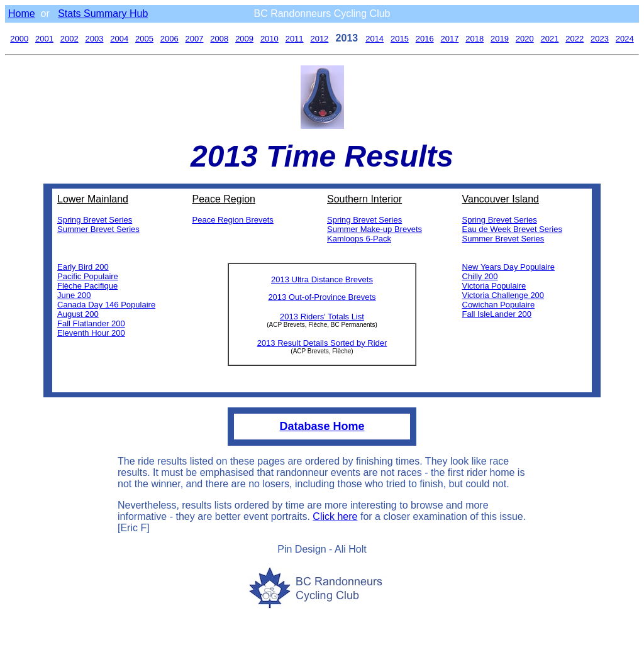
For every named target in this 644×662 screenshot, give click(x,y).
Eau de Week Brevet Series (512, 229)
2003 (95, 39)
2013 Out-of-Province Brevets (322, 297)
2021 (550, 39)
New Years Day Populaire (508, 267)
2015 (400, 39)
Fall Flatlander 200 (91, 323)
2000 (19, 39)
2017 (449, 39)
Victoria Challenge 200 (503, 295)
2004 (119, 39)
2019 (500, 39)
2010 (269, 39)
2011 (295, 39)
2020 (525, 39)
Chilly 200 (480, 276)
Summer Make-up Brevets (375, 229)
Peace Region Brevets (233, 220)
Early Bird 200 (83, 267)
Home (22, 14)
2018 (475, 39)
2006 (169, 39)
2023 (600, 39)
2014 (375, 39)
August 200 (78, 314)
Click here (335, 516)
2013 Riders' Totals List (322, 317)
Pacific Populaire (88, 276)
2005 (144, 39)
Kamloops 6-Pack (359, 239)
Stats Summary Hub (103, 14)
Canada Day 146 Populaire (106, 305)
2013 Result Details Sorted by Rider (322, 343)
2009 (244, 39)
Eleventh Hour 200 (91, 333)
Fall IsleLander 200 (497, 314)
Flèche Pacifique (87, 286)
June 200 (74, 295)
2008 (219, 39)
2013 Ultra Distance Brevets (322, 279)
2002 (69, 39)
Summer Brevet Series (98, 229)
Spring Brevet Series (95, 220)
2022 (575, 39)
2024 (625, 39)
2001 (44, 39)
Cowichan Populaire (499, 305)
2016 (425, 39)
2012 (319, 39)
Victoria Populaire (494, 286)
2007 (195, 39)
